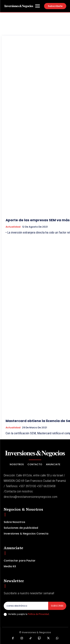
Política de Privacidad (38, 614)
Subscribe (57, 606)
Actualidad (13, 227)
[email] (26, 606)
